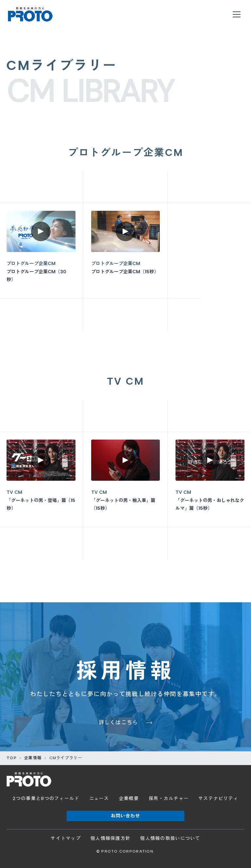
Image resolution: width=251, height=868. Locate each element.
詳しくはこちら (118, 722)
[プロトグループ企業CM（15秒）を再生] (126, 251)
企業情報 (33, 758)
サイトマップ (66, 838)
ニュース (99, 799)
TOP (12, 758)
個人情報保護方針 (110, 838)
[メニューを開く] (237, 14)
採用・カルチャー (169, 799)
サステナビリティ (218, 799)
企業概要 (129, 799)
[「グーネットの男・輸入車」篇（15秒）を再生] (126, 479)
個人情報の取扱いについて (170, 838)
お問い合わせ (126, 816)
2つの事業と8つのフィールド (46, 799)
